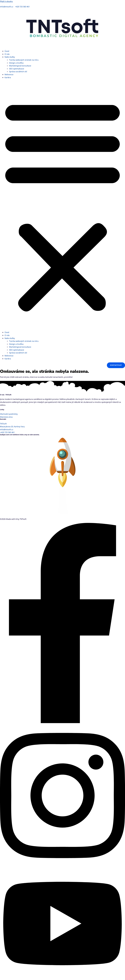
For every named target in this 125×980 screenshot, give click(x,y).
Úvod (7, 51)
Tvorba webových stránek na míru (24, 60)
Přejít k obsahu (6, 1)
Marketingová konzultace (20, 66)
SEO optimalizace (17, 69)
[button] (62, 205)
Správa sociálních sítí (18, 72)
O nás (7, 54)
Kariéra (8, 77)
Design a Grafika (16, 63)
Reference (9, 74)
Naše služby (10, 57)
